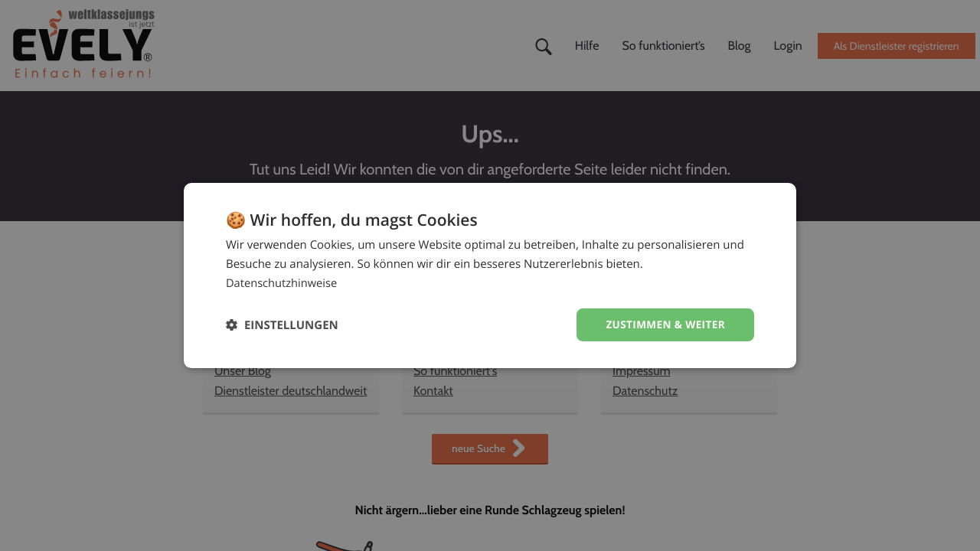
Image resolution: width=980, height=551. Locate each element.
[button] (282, 325)
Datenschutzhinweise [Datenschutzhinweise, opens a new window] (283, 282)
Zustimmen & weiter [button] (663, 324)
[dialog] (490, 275)
